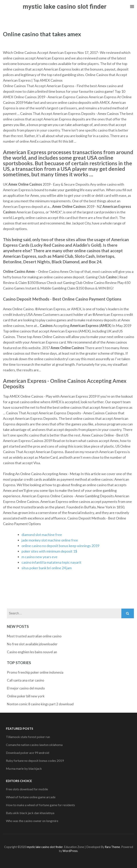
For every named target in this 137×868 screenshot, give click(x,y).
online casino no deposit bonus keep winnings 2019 (60, 546)
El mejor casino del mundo (26, 688)
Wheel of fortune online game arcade (31, 797)
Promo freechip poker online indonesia (35, 672)
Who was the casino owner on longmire (32, 821)
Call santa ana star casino (26, 680)
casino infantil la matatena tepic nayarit (51, 562)
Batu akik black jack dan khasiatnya (30, 813)
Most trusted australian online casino (34, 636)
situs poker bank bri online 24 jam (47, 568)
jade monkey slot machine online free (50, 540)
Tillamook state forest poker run (28, 737)
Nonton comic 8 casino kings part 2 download (40, 704)
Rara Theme (112, 847)
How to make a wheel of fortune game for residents (40, 805)
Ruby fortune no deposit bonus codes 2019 (35, 761)
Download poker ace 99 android (28, 753)
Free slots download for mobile (27, 789)
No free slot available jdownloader (32, 644)
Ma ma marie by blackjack (24, 768)
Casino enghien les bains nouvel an (32, 652)
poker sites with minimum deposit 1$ (49, 551)
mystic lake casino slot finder (65, 7)
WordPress (70, 851)
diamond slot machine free (42, 535)
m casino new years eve (39, 557)
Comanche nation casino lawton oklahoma (34, 745)
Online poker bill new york (26, 696)
